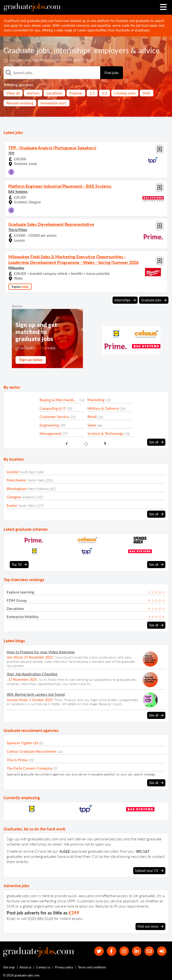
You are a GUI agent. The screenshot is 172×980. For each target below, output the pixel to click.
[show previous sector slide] (67, 443)
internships (72, 50)
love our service (109, 901)
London (13, 472)
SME (147, 93)
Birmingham (17, 488)
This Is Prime (18, 230)
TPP (11, 153)
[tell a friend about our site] (149, 951)
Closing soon (125, 93)
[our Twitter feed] (98, 951)
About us (25, 967)
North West (36, 480)
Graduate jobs (27, 50)
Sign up (13, 839)
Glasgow (14, 497)
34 (6, 60)
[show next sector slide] (105, 443)
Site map (9, 967)
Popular (76, 93)
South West (27, 506)
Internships (125, 300)
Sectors (33, 93)
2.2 (104, 93)
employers (112, 50)
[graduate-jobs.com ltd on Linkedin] (136, 951)
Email (11, 918)
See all (156, 442)
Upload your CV (149, 871)
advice (149, 50)
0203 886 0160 (40, 918)
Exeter (12, 505)
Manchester (17, 480)
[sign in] (162, 951)
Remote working (20, 103)
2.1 (92, 93)
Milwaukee (16, 268)
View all (13, 93)
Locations (54, 93)
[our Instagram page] (124, 951)
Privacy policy (64, 967)
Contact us (43, 967)
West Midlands (38, 489)
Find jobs (112, 73)
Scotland (28, 497)
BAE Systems (18, 192)
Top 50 (19, 565)
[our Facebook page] (111, 951)
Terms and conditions (92, 967)
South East (28, 472)
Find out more (150, 927)
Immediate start (54, 103)
